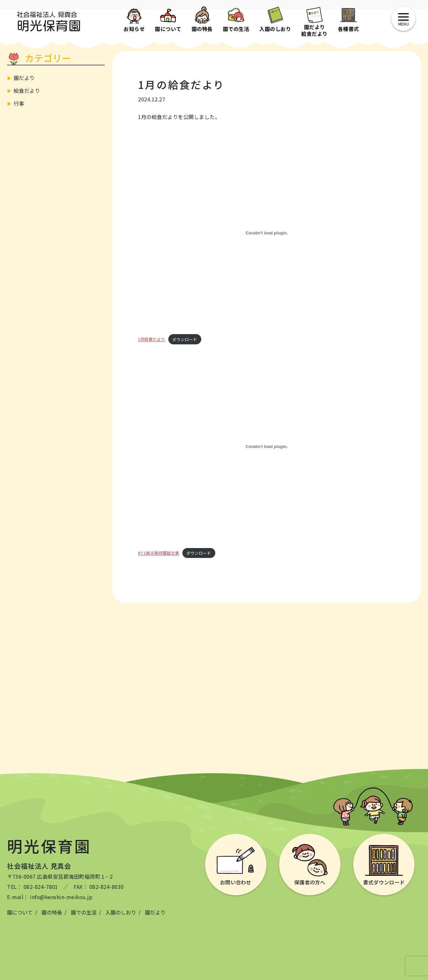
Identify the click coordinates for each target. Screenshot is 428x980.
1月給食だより (152, 339)
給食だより (27, 90)
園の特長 (52, 912)
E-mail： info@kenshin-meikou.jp (50, 897)
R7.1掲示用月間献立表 (159, 553)
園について (20, 912)
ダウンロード (185, 339)
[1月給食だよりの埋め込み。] (267, 233)
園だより (24, 78)
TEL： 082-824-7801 (33, 887)
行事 (19, 103)
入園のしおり (121, 912)
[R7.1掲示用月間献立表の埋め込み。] (267, 447)
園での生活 (84, 912)
